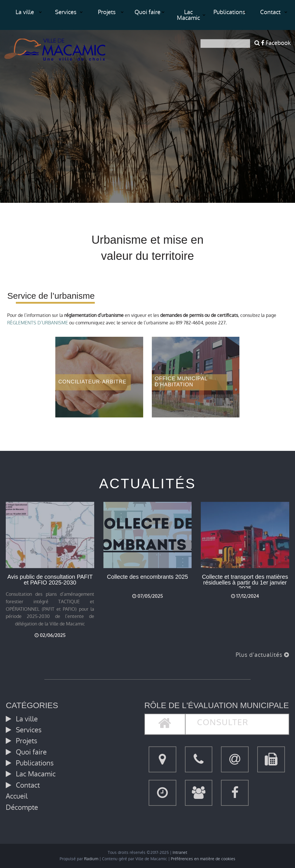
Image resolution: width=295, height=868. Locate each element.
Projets (107, 12)
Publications (229, 12)
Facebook (276, 43)
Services (66, 12)
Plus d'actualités (262, 655)
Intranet (180, 853)
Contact (270, 12)
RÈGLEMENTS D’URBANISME (38, 323)
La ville (25, 12)
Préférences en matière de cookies (203, 859)
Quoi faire (147, 12)
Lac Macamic (188, 15)
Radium (91, 859)
